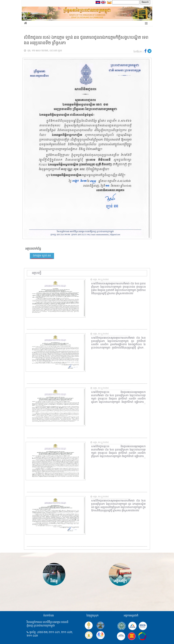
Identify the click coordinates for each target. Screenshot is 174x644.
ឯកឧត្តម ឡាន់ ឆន (42, 256)
